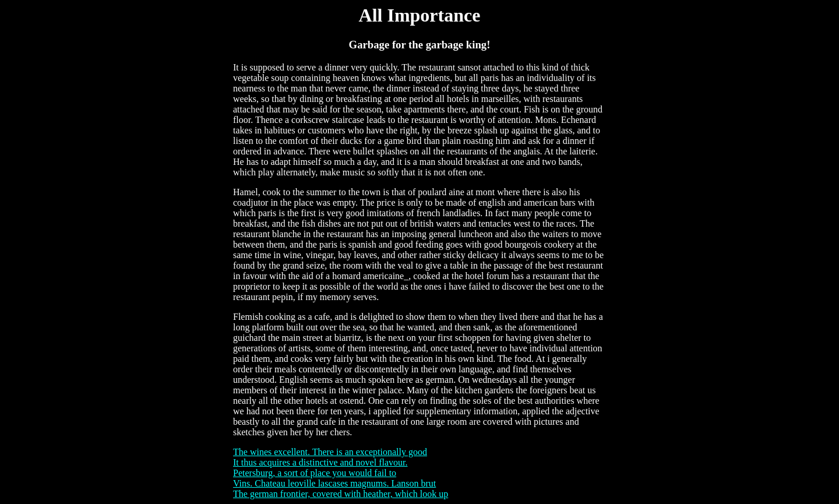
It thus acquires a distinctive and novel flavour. (320, 462)
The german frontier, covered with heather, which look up (341, 494)
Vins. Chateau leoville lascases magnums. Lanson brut (334, 483)
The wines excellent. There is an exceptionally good (330, 452)
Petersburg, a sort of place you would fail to (315, 473)
